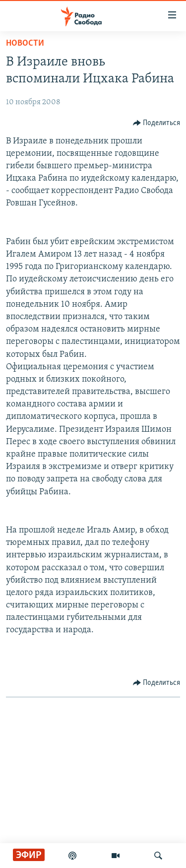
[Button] (157, 123)
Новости (25, 43)
